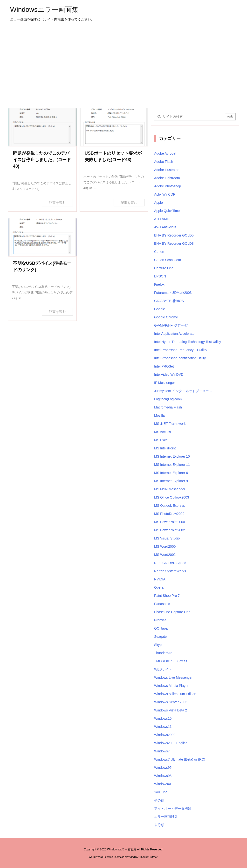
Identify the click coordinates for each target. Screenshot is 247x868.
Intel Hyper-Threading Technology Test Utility (188, 342)
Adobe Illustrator (166, 170)
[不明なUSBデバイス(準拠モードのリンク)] (42, 237)
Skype (159, 645)
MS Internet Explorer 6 (171, 473)
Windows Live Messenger (173, 677)
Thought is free (148, 857)
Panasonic (162, 604)
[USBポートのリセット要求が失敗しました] (114, 127)
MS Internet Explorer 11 (172, 465)
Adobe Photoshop (168, 186)
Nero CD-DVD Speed (170, 563)
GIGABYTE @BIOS (169, 301)
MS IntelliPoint (165, 448)
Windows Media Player (171, 686)
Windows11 (163, 727)
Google (160, 309)
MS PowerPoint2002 (170, 530)
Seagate (160, 637)
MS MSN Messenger (170, 489)
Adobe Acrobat (165, 153)
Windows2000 (165, 735)
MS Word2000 (165, 546)
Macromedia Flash (168, 407)
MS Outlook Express (170, 506)
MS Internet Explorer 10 (172, 456)
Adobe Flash (164, 162)
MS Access (162, 432)
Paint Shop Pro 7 (167, 596)
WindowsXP (163, 784)
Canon (159, 252)
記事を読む (57, 203)
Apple (158, 203)
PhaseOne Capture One (172, 612)
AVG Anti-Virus (165, 227)
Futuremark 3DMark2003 (173, 293)
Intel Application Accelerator (175, 334)
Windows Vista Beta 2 (171, 710)
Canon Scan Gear (168, 260)
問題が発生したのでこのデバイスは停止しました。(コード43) (42, 160)
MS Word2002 (165, 555)
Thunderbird (163, 653)
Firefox (159, 284)
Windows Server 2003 (171, 702)
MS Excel (161, 440)
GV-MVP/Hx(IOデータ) (171, 325)
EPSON (160, 276)
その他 (159, 800)
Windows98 (163, 776)
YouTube (161, 792)
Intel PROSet (164, 366)
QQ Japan (162, 628)
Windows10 (163, 718)
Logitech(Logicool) (168, 399)
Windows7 (162, 751)
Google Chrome (166, 317)
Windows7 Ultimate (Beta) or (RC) (180, 759)
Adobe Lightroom (167, 178)
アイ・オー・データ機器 (173, 809)
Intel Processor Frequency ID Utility (181, 350)
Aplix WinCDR (165, 194)
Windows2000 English (171, 743)
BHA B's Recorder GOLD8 (174, 243)
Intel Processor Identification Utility (180, 358)
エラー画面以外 (166, 817)
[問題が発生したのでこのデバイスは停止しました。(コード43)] (42, 127)
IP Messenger (165, 383)
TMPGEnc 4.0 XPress (171, 661)
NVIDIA (160, 579)
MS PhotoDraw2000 (169, 514)
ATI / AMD (162, 219)
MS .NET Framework (170, 424)
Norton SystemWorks (170, 571)
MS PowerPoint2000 (170, 522)
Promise (160, 620)
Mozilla (159, 415)
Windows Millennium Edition (175, 694)
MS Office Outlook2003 (172, 497)
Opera (159, 587)
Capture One (164, 268)
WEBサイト (163, 669)
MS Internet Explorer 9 (171, 481)
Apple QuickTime (167, 211)
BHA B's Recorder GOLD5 (174, 235)
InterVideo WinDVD (169, 375)
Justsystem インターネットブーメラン (183, 391)
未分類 (159, 825)
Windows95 (163, 768)
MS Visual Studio (167, 538)
